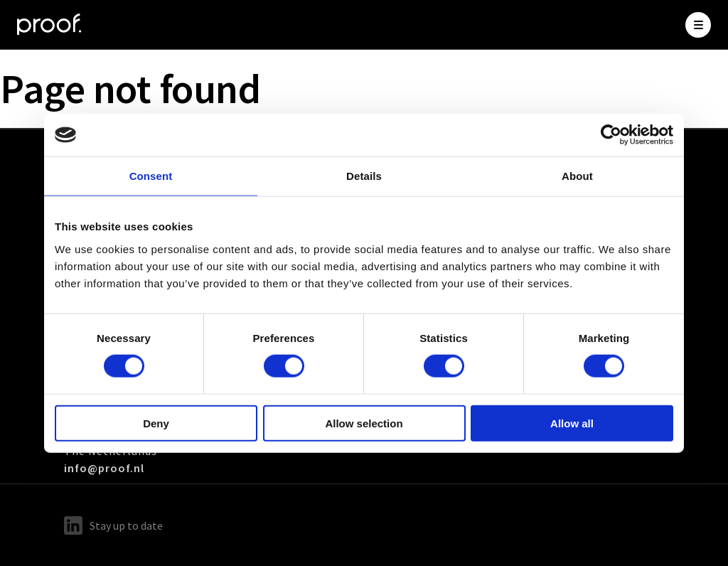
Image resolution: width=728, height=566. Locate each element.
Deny (156, 423)
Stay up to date (113, 525)
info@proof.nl (104, 468)
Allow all (572, 423)
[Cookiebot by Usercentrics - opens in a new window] (611, 135)
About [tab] (577, 176)
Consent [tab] (151, 176)
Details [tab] (364, 176)
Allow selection (364, 423)
